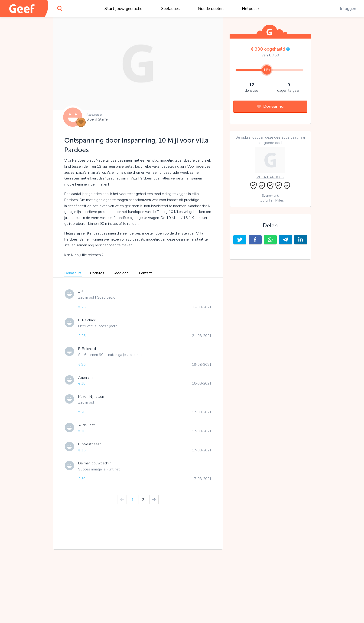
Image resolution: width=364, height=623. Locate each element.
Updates (97, 273)
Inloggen (348, 9)
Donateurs (73, 273)
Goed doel (121, 273)
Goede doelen (211, 9)
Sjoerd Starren (98, 119)
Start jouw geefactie (123, 9)
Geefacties (170, 9)
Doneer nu (270, 106)
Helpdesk (251, 9)
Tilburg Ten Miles (270, 200)
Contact (145, 273)
